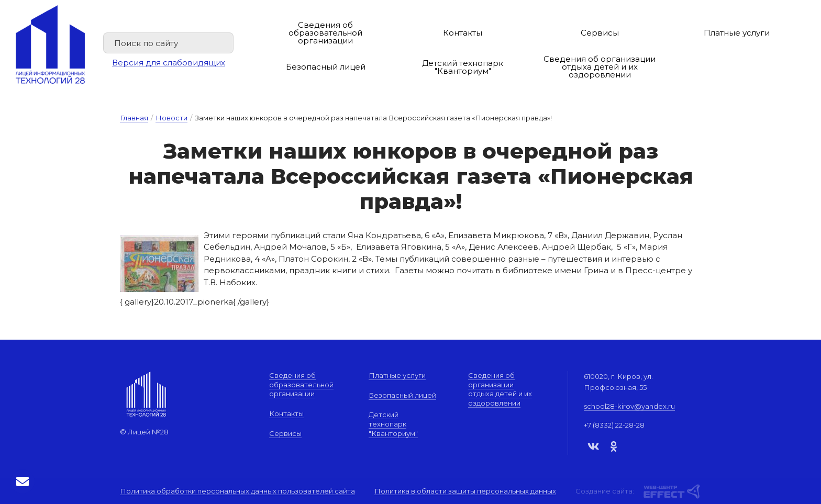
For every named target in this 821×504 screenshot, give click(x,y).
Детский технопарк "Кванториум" (463, 67)
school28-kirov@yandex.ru (629, 406)
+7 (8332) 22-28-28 (614, 425)
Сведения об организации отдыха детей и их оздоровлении (600, 67)
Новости (171, 118)
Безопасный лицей (326, 67)
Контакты (463, 33)
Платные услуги (737, 33)
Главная (134, 118)
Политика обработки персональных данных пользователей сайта (237, 491)
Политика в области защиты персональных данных (465, 491)
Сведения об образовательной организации (325, 33)
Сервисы (600, 33)
